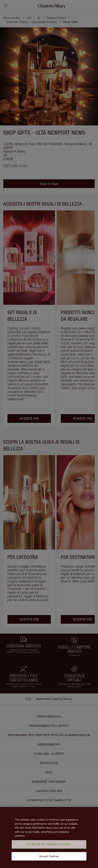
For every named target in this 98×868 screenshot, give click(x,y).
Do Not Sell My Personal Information (49, 847)
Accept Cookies (49, 859)
